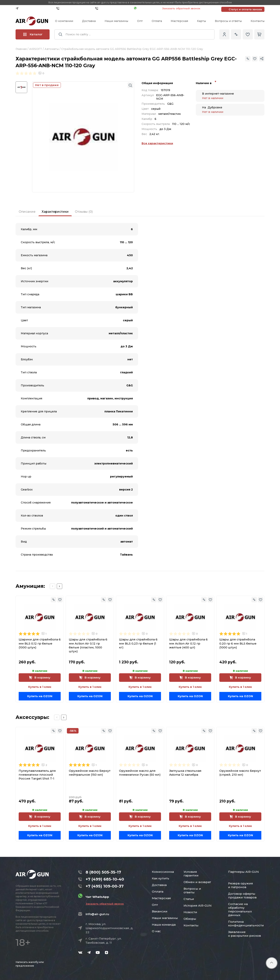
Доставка (89, 21)
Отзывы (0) (84, 212)
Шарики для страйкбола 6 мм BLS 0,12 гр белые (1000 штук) (40, 643)
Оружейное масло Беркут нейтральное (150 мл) (90, 773)
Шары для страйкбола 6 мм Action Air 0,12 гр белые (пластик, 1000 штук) (88, 645)
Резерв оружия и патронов (241, 885)
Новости (190, 912)
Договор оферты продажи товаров (242, 896)
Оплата (157, 21)
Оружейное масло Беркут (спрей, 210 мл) (240, 773)
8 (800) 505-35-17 (103, 872)
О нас (156, 931)
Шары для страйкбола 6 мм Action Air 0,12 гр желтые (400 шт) (188, 643)
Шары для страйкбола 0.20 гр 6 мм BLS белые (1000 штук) (238, 643)
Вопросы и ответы (228, 21)
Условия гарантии (191, 874)
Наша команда (164, 925)
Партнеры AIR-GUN (243, 872)
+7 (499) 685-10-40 (75, 8)
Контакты (258, 21)
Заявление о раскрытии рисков (245, 934)
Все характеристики (157, 143)
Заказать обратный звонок (181, 8)
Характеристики (55, 212)
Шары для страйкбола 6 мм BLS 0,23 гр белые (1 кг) (138, 643)
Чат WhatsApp (146, 8)
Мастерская (179, 21)
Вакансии (160, 911)
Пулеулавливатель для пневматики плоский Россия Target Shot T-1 (37, 775)
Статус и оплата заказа (245, 9)
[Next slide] (59, 586)
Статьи (189, 899)
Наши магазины (116, 21)
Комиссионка (163, 872)
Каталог (33, 34)
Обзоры (190, 919)
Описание (27, 212)
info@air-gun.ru (97, 914)
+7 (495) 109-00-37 (114, 8)
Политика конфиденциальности (246, 923)
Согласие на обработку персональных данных (240, 909)
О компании (64, 21)
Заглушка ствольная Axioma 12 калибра (185, 773)
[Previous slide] (52, 586)
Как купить (161, 878)
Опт (140, 21)
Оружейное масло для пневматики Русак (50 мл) (140, 773)
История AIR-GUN (198, 906)
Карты (201, 21)
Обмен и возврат (197, 882)
